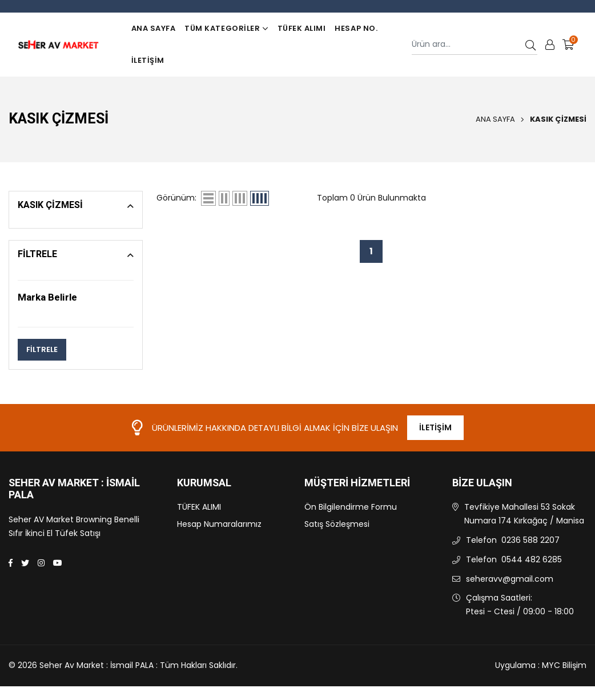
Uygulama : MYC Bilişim (541, 665)
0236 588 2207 (530, 540)
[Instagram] (41, 563)
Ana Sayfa (154, 28)
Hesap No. (356, 28)
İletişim (148, 60)
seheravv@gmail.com (510, 579)
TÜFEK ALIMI (302, 28)
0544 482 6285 (532, 559)
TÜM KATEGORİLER (226, 28)
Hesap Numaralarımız (219, 524)
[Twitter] (25, 563)
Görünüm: (176, 198)
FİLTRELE (42, 349)
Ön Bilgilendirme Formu (351, 507)
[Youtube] (58, 563)
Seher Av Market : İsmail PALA (74, 489)
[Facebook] (11, 563)
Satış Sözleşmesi (337, 524)
